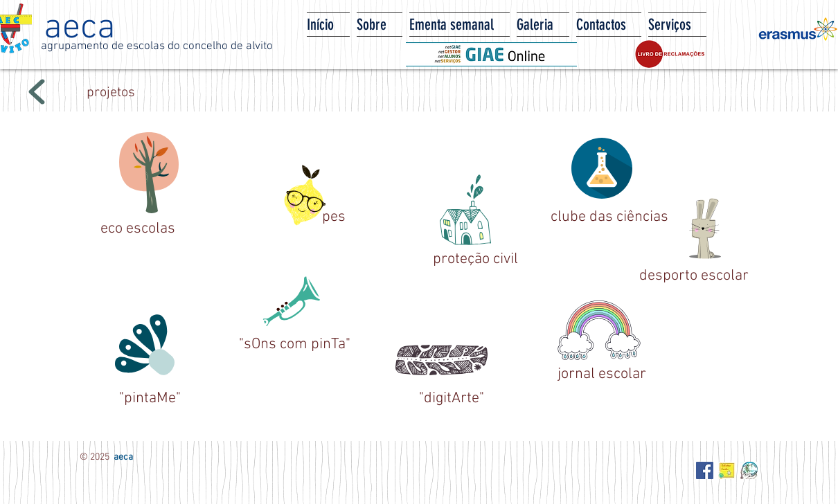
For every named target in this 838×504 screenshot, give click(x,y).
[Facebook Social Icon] (705, 470)
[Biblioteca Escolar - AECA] (727, 470)
